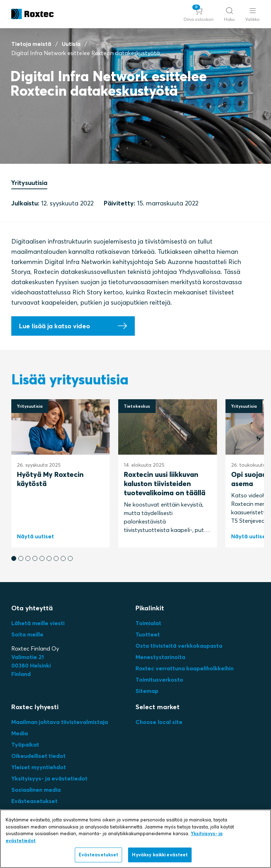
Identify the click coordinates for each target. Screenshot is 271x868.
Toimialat (148, 623)
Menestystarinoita (160, 657)
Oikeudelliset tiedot (38, 756)
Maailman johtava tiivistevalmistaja (60, 722)
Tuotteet (148, 634)
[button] (198, 14)
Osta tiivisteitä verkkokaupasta (179, 646)
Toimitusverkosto (159, 680)
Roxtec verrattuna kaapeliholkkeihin (185, 668)
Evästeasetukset (34, 801)
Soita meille (27, 634)
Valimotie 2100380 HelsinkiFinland (31, 665)
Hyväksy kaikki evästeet (160, 855)
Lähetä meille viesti (38, 623)
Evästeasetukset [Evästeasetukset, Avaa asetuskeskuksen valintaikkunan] (99, 855)
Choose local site (159, 722)
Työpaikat (25, 744)
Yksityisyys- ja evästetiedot (49, 778)
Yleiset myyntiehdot (39, 767)
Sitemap (147, 691)
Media (20, 733)
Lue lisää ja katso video (55, 326)
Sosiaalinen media (36, 790)
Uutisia (71, 44)
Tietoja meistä (31, 44)
